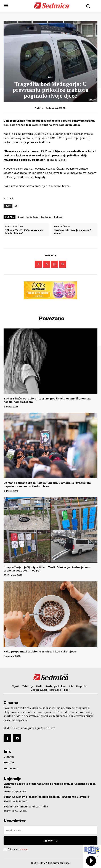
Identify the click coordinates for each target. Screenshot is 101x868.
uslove (24, 849)
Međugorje (32, 217)
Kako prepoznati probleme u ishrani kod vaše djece (40, 651)
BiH (51, 77)
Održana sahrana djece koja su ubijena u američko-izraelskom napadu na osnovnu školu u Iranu (47, 485)
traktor (58, 217)
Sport (7, 811)
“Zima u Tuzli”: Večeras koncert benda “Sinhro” (24, 232)
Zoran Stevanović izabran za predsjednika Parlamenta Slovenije (46, 797)
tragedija (46, 217)
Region (7, 801)
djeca (21, 217)
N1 (16, 206)
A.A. (12, 198)
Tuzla (7, 791)
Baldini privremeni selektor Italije (26, 807)
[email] (51, 830)
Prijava (51, 841)
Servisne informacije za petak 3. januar (73, 232)
